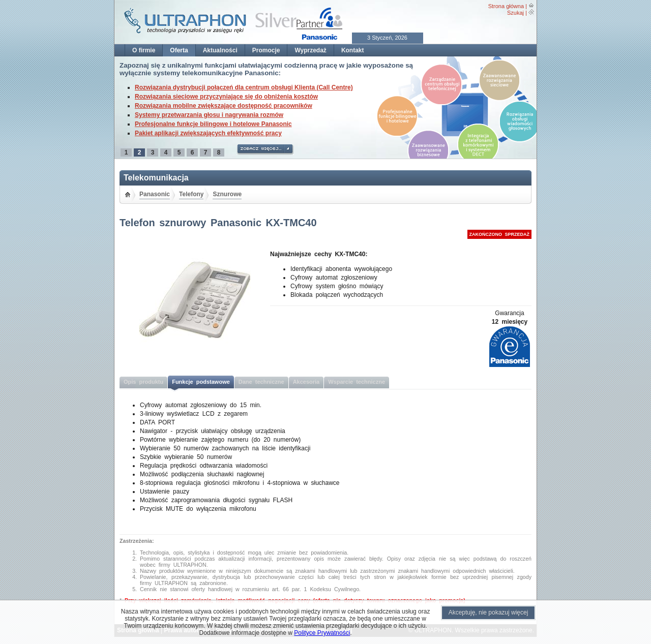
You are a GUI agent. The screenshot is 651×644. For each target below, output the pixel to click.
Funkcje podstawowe (201, 382)
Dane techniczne (261, 382)
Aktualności (220, 50)
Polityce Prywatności (322, 633)
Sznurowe (227, 194)
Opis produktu (143, 382)
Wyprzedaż (310, 50)
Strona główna (506, 6)
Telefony (191, 194)
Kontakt (353, 50)
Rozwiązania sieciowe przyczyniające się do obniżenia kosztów (226, 97)
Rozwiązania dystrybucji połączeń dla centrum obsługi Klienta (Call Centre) (244, 87)
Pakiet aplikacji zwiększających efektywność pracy (208, 133)
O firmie (144, 50)
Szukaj (515, 13)
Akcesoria (306, 382)
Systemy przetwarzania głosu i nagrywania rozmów (209, 115)
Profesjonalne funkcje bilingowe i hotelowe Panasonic (213, 124)
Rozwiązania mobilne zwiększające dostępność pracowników (224, 106)
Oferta (179, 50)
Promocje (266, 50)
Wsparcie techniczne (357, 382)
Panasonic (155, 194)
